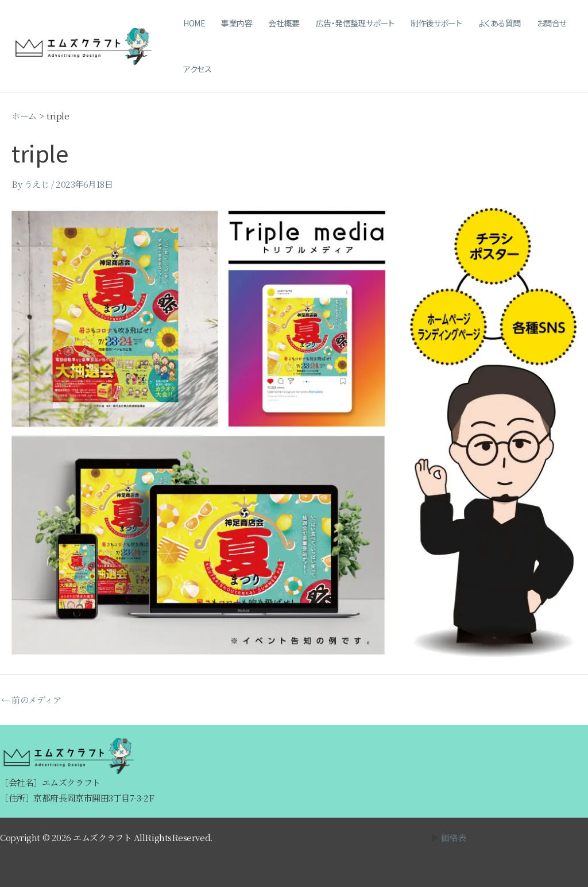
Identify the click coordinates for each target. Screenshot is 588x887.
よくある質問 (500, 23)
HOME (194, 23)
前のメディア (31, 700)
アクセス (197, 69)
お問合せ (552, 23)
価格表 (454, 837)
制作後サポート (436, 23)
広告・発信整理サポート (355, 23)
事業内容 (237, 23)
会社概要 (284, 23)
